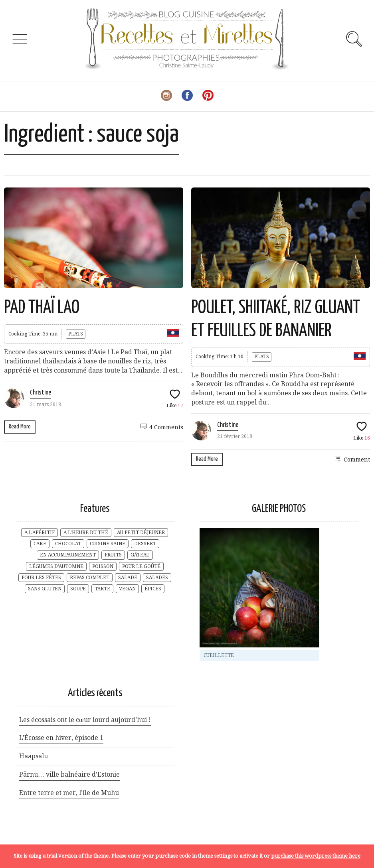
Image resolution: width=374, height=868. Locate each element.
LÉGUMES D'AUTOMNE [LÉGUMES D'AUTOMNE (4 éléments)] (56, 566)
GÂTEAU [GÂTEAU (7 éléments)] (140, 555)
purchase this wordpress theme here (316, 856)
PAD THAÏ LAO (42, 308)
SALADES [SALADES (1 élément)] (157, 578)
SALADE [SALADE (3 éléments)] (128, 578)
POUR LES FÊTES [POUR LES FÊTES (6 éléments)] (41, 578)
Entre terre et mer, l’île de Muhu (69, 793)
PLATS (76, 334)
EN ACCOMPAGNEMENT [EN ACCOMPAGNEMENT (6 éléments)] (68, 555)
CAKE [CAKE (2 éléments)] (40, 544)
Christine (41, 393)
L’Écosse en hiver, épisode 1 (61, 738)
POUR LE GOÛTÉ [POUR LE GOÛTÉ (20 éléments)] (141, 566)
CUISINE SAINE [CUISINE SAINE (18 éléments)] (108, 544)
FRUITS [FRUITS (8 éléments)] (113, 555)
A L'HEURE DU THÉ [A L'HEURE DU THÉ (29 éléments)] (86, 533)
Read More (20, 427)
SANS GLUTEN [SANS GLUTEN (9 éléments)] (45, 589)
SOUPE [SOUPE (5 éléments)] (78, 589)
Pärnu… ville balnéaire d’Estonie (69, 774)
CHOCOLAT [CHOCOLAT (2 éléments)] (68, 544)
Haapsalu (34, 756)
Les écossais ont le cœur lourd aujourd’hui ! (85, 720)
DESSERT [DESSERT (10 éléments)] (145, 544)
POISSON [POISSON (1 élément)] (103, 566)
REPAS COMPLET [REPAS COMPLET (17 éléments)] (90, 578)
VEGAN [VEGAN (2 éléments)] (127, 589)
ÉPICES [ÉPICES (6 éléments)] (153, 589)
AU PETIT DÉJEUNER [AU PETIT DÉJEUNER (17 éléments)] (141, 533)
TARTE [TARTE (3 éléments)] (102, 589)
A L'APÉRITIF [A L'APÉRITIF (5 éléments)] (40, 533)
